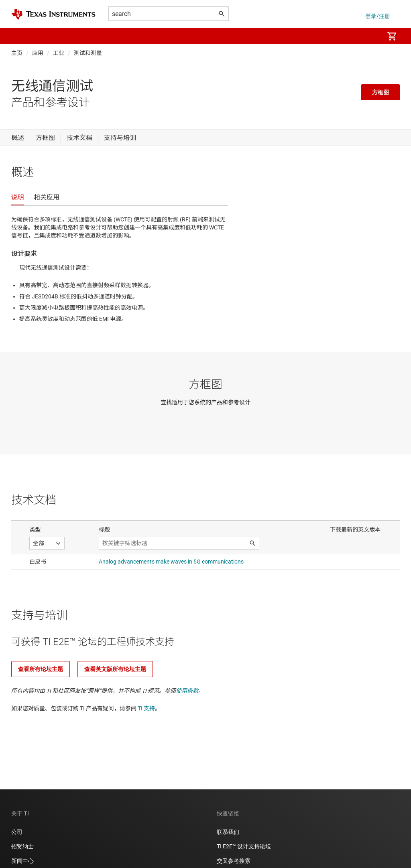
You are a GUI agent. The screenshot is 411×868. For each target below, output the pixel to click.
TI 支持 (146, 708)
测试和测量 (88, 53)
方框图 (380, 92)
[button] (19, 36)
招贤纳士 (22, 846)
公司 (17, 832)
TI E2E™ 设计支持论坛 (244, 846)
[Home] (53, 14)
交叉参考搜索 (234, 861)
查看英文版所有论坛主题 (115, 669)
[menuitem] (369, 36)
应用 (38, 53)
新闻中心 (22, 861)
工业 (59, 53)
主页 (17, 53)
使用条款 (187, 691)
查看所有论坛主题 (41, 669)
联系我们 (228, 832)
